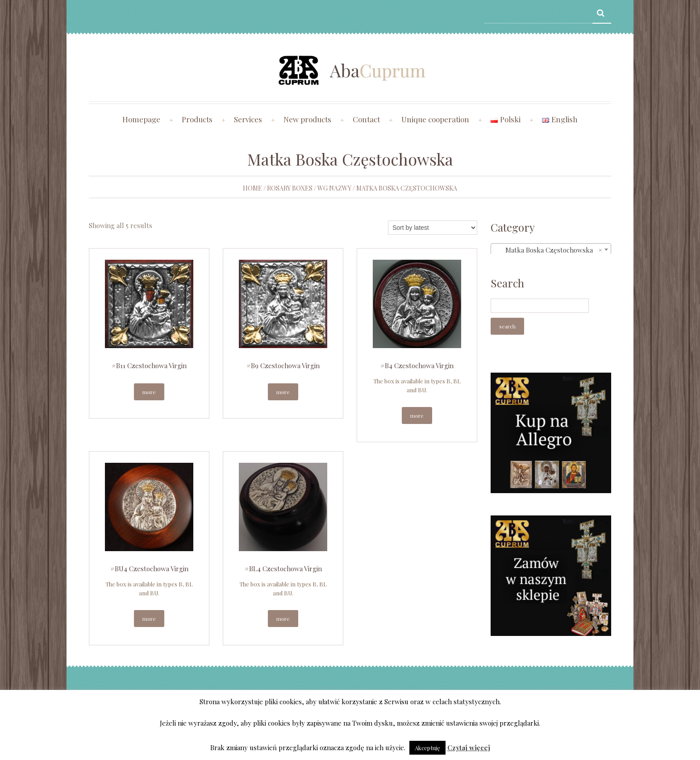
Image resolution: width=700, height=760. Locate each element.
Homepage (141, 119)
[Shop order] (433, 228)
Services (248, 119)
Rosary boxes (290, 188)
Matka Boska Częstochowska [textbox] (548, 250)
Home (252, 188)
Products (197, 119)
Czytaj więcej (469, 748)
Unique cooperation (435, 119)
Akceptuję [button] (427, 748)
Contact (366, 119)
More (149, 392)
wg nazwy (334, 188)
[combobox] (551, 249)
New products (307, 119)
